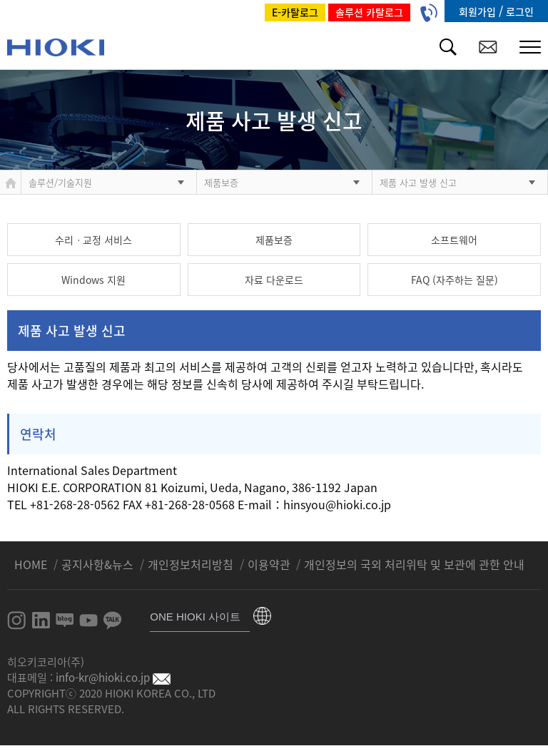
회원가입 (479, 11)
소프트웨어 (454, 240)
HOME (32, 564)
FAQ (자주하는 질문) (455, 280)
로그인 (520, 11)
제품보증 (221, 182)
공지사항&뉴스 (99, 564)
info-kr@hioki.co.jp (113, 678)
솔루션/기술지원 (60, 182)
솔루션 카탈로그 (369, 12)
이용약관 (269, 564)
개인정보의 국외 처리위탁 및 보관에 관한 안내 (414, 564)
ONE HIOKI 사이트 (195, 617)
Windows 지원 (93, 280)
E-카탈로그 (295, 12)
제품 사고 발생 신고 (418, 182)
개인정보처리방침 (192, 564)
